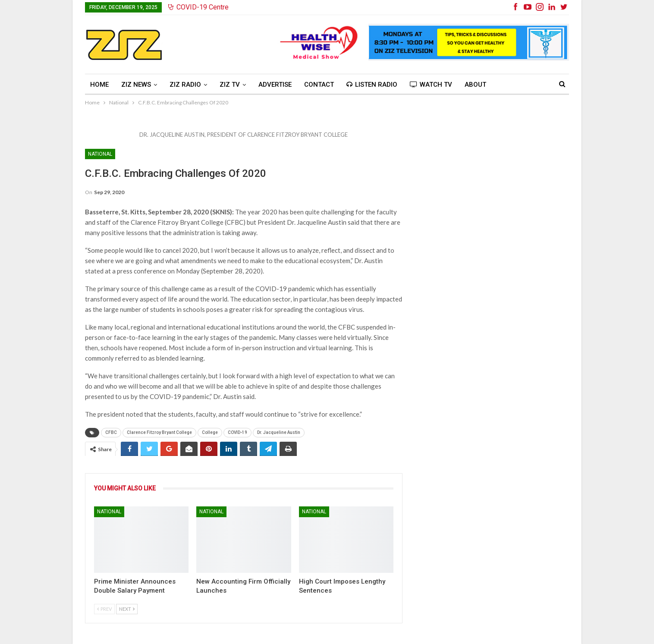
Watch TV (431, 85)
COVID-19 (237, 432)
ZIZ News (136, 85)
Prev (104, 609)
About (475, 85)
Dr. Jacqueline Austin (279, 432)
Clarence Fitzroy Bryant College (159, 432)
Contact (319, 85)
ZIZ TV (230, 85)
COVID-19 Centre (198, 7)
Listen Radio (372, 85)
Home (99, 85)
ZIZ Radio (185, 85)
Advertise (275, 85)
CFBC (111, 432)
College (210, 432)
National (100, 154)
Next (127, 609)
